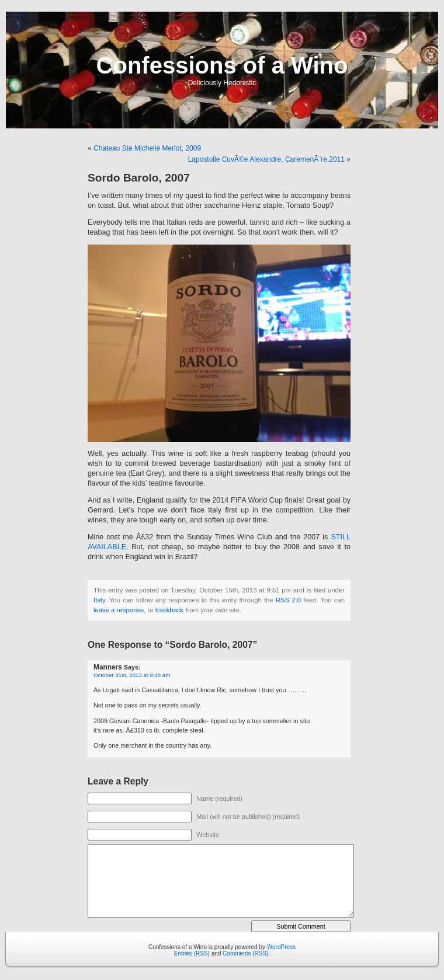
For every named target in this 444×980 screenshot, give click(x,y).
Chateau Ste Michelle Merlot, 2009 (147, 148)
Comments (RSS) (245, 953)
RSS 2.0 (288, 600)
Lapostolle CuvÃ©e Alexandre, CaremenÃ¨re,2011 (266, 159)
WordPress (281, 947)
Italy (99, 600)
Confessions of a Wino (222, 65)
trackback (169, 610)
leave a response (119, 610)
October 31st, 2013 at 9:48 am (132, 675)
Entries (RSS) (192, 953)
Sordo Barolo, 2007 (139, 178)
